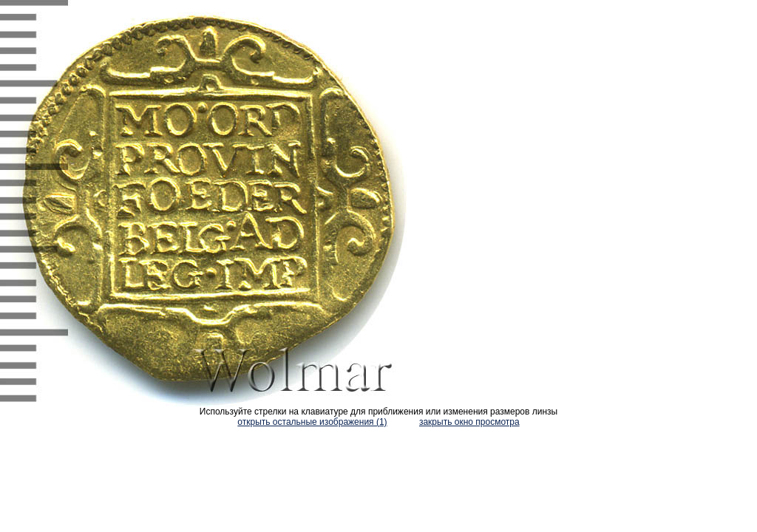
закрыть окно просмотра (469, 422)
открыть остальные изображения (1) (312, 422)
